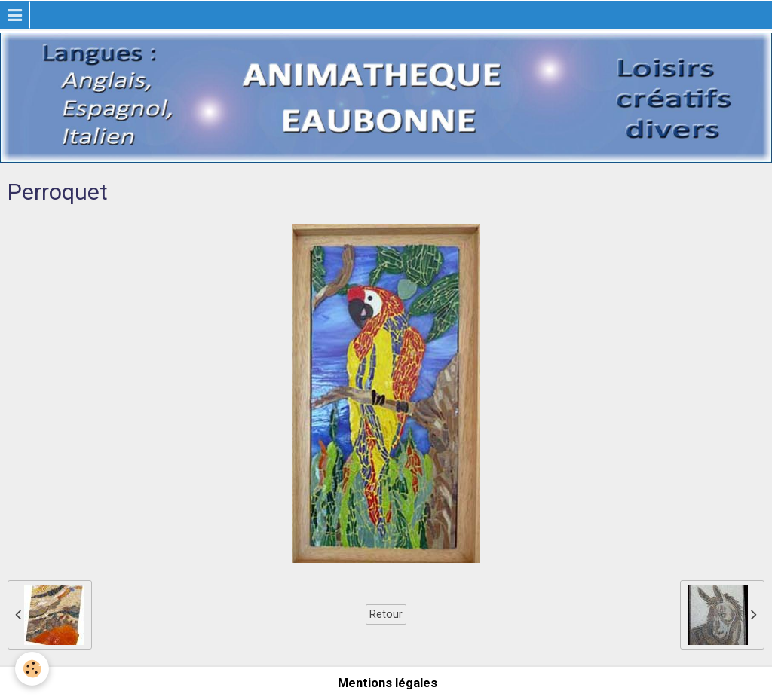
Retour (386, 614)
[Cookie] (32, 669)
